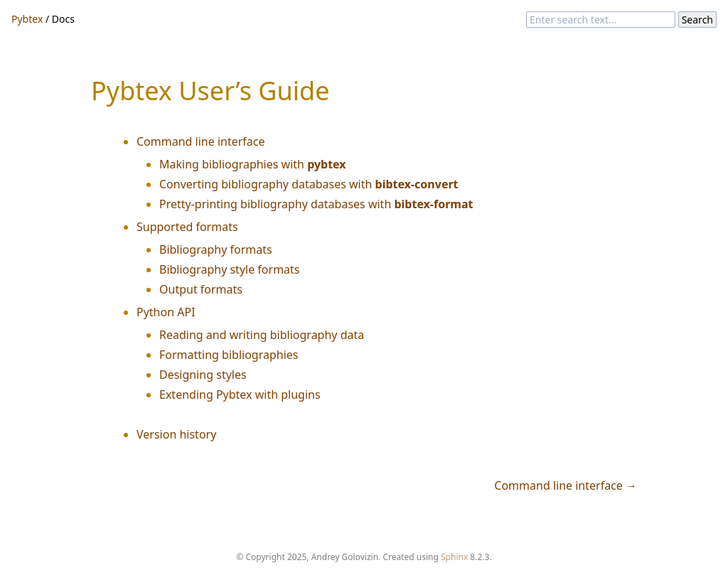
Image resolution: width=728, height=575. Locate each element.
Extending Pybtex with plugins (240, 394)
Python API (166, 312)
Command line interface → (566, 485)
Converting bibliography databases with (309, 184)
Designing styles (203, 375)
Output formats (201, 289)
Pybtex (27, 19)
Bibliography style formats (230, 269)
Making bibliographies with (253, 164)
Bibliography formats (216, 249)
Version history (176, 434)
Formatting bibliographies (229, 355)
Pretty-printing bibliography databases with (316, 204)
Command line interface (201, 141)
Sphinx (454, 557)
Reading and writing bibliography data (262, 335)
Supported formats (187, 227)
